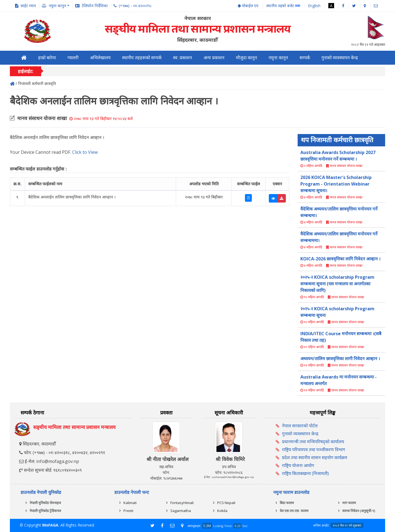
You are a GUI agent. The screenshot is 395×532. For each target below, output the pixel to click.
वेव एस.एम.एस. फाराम (294, 511)
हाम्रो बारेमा (47, 58)
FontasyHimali (182, 503)
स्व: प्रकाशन (183, 58)
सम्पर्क (305, 58)
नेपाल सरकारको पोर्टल (300, 426)
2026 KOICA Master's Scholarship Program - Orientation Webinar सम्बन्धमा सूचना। (336, 184)
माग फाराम (349, 503)
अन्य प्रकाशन (214, 58)
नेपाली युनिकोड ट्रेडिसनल (45, 511)
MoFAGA (50, 525)
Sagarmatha (181, 511)
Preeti (128, 511)
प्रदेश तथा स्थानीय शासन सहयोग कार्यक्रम (315, 457)
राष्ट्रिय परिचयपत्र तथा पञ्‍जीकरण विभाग (314, 450)
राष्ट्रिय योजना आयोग (298, 465)
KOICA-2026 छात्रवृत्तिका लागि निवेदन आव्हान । (340, 259)
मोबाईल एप (248, 6)
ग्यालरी (73, 58)
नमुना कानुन (278, 58)
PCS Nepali (226, 503)
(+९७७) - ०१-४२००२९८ (135, 6)
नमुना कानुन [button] (57, 6)
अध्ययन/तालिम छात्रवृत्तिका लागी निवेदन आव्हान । (340, 359)
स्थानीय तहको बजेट (283, 6)
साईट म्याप (28, 6)
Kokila (222, 511)
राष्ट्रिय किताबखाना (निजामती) (305, 473)
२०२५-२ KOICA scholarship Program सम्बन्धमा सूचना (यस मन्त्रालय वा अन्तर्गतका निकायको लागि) (337, 284)
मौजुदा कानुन (246, 58)
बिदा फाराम (287, 503)
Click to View (85, 152)
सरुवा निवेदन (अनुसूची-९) (359, 511)
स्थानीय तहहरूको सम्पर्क (142, 58)
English (314, 6)
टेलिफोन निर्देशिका (95, 6)
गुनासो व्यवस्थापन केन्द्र (340, 58)
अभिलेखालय (100, 58)
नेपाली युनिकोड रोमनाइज (45, 503)
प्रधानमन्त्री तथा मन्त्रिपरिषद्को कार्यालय (313, 442)
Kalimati (130, 503)
